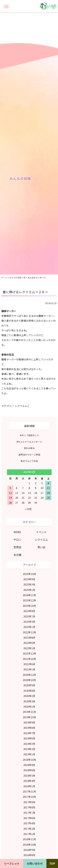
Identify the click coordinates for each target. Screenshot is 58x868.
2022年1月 (29, 648)
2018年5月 (29, 776)
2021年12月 (29, 653)
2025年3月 (29, 584)
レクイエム (21, 406)
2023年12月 (29, 600)
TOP (52, 863)
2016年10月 (29, 845)
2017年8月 (29, 807)
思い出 (41, 547)
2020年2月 (29, 701)
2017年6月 (29, 818)
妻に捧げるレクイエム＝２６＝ (25, 292)
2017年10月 (29, 797)
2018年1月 (29, 786)
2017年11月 (29, 791)
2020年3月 (29, 696)
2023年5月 (29, 622)
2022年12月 (29, 632)
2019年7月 (29, 733)
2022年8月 (29, 638)
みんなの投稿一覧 (17, 278)
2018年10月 (29, 760)
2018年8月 (29, 770)
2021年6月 (29, 664)
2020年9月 (29, 685)
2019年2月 (29, 749)
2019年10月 (29, 717)
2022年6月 (29, 643)
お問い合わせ (35, 863)
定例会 (17, 547)
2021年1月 (29, 669)
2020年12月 (29, 675)
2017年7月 (29, 813)
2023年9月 (29, 611)
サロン (17, 540)
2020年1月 (29, 707)
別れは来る (29, 448)
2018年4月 (29, 781)
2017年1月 (29, 834)
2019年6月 (29, 738)
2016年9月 (29, 850)
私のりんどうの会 (29, 461)
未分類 (17, 555)
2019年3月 (29, 744)
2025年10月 (29, 574)
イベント (41, 532)
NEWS (17, 532)
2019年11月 (29, 712)
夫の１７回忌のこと (29, 435)
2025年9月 (29, 579)
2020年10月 (29, 680)
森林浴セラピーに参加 (29, 455)
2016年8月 (29, 855)
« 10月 (28, 509)
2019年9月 (29, 722)
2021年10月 (29, 659)
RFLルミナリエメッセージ (29, 442)
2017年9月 (29, 802)
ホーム (4, 278)
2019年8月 (29, 728)
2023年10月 (29, 606)
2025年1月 (29, 590)
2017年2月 (29, 829)
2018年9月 (29, 765)
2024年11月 (29, 595)
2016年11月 (29, 839)
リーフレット (12, 863)
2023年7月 (29, 616)
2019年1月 (29, 754)
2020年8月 (29, 691)
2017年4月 (29, 823)
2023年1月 (29, 627)
